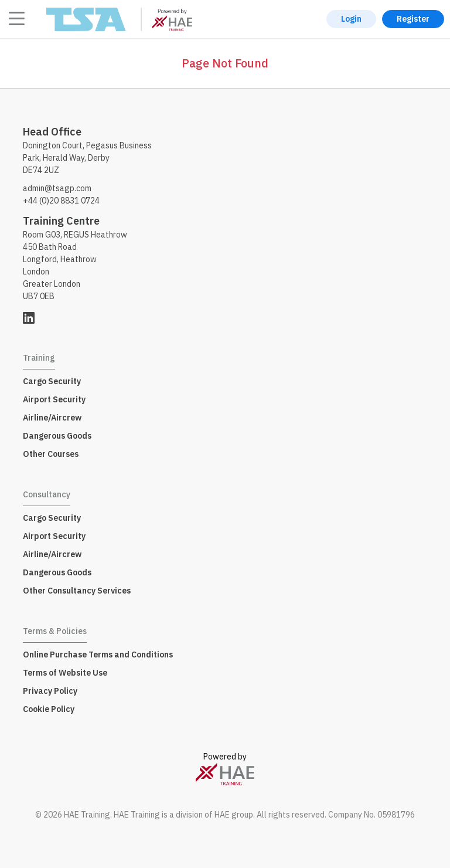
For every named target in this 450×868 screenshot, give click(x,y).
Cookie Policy (49, 709)
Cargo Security (52, 381)
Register (413, 19)
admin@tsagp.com (57, 188)
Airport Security (54, 399)
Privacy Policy (50, 691)
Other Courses (51, 454)
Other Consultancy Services (77, 591)
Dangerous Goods (57, 436)
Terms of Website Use (65, 673)
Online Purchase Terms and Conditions (98, 655)
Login (351, 19)
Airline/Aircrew (52, 418)
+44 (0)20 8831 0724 (61, 201)
